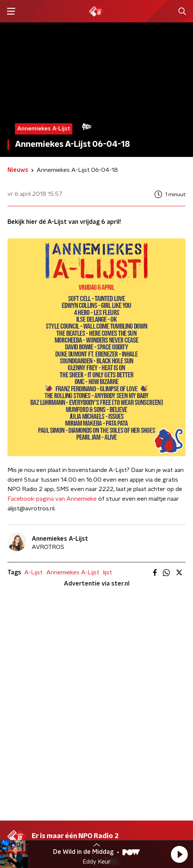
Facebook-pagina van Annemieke (52, 499)
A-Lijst (33, 572)
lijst (108, 572)
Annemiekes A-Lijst (73, 572)
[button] (179, 854)
